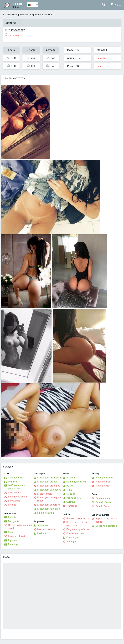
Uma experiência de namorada (77, 524)
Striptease (43, 525)
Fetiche (12, 505)
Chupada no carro (76, 533)
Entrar (116, 5)
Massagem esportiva (49, 505)
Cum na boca (103, 498)
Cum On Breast (104, 502)
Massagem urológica (49, 486)
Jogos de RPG (74, 498)
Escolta (12, 517)
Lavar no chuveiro (18, 536)
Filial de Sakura (46, 513)
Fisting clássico (104, 478)
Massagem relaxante (49, 509)
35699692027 (17, 30)
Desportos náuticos (106, 526)
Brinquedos (14, 501)
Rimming (13, 544)
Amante (71, 478)
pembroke (23, 15)
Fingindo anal (103, 482)
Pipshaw (13, 540)
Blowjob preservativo (78, 518)
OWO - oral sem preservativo (16, 487)
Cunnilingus (73, 537)
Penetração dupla (17, 497)
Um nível (13, 482)
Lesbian (41, 533)
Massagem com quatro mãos (50, 499)
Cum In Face (102, 506)
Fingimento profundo (78, 529)
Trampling (72, 506)
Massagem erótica (47, 482)
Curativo (71, 502)
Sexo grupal (14, 493)
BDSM (70, 486)
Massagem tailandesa (49, 490)
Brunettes (102, 66)
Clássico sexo (16, 478)
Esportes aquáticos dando (106, 520)
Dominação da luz (76, 482)
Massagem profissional (50, 478)
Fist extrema (102, 486)
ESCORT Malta (10, 15)
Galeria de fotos (15, 78)
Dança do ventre (46, 529)
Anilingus (71, 541)
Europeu (101, 58)
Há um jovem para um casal (20, 527)
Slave (69, 490)
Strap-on (71, 494)
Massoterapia (45, 494)
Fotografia (14, 521)
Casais (12, 532)
